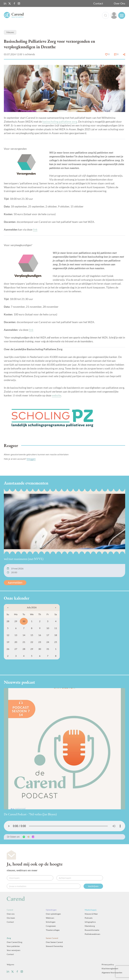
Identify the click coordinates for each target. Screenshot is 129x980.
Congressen (51, 926)
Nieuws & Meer (91, 914)
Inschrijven (93, 886)
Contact (98, 3)
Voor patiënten (13, 946)
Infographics (90, 922)
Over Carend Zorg (14, 942)
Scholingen (51, 922)
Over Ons (119, 3)
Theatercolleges (53, 930)
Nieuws (10, 32)
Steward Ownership (54, 946)
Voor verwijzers (13, 950)
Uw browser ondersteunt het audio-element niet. (64, 826)
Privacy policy (108, 964)
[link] (114, 15)
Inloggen (31, 459)
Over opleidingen (53, 914)
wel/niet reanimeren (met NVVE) (24, 559)
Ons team (11, 918)
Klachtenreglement (110, 968)
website (56, 395)
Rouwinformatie (92, 930)
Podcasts (89, 918)
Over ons (11, 914)
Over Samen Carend (54, 942)
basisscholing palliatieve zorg (60, 122)
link (35, 229)
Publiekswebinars (92, 934)
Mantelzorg (90, 926)
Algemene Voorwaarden (112, 972)
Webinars (50, 918)
